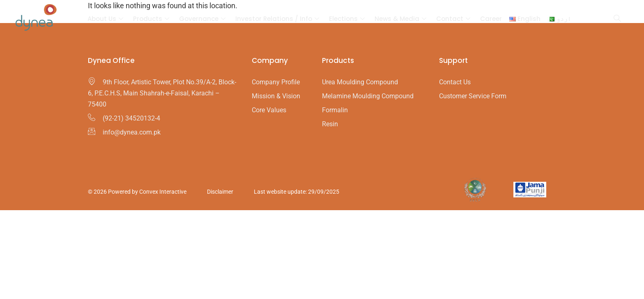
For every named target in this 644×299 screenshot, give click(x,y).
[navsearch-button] (617, 19)
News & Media (400, 19)
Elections (347, 19)
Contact (453, 19)
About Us (105, 19)
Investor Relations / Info (277, 19)
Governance (202, 19)
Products (151, 19)
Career (491, 19)
